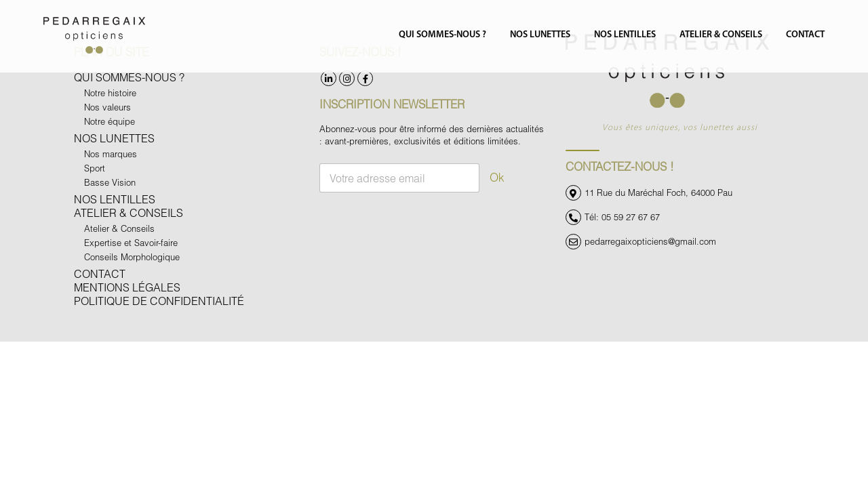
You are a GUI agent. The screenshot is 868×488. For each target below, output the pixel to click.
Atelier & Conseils (721, 35)
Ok (497, 177)
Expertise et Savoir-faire (131, 243)
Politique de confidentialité (159, 301)
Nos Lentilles (625, 35)
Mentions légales (127, 287)
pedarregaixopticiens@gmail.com (650, 242)
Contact (805, 35)
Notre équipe (110, 121)
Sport (95, 168)
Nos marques (111, 154)
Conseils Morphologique (132, 257)
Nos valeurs (107, 107)
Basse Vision (110, 182)
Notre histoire (110, 93)
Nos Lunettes (540, 35)
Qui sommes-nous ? (442, 35)
